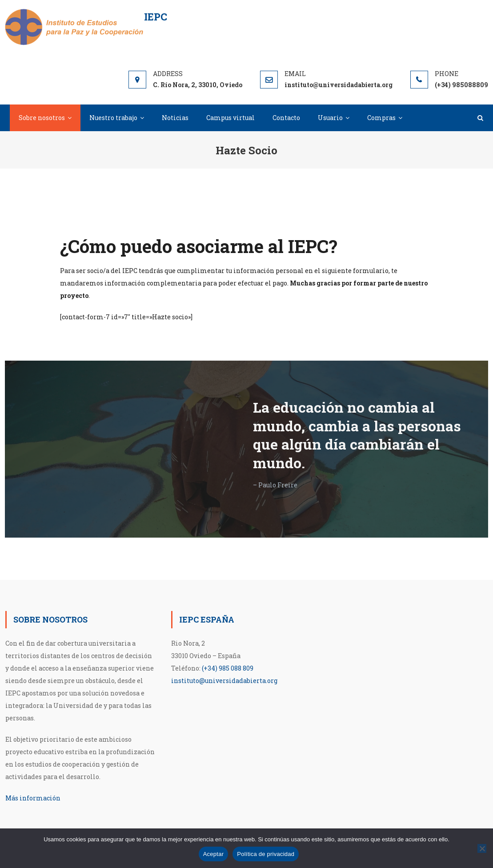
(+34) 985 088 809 (228, 668)
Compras (381, 118)
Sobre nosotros (42, 118)
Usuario (330, 118)
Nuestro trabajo (113, 118)
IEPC (156, 17)
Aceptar (214, 854)
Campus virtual (230, 118)
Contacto (286, 118)
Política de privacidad (266, 854)
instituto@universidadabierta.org (224, 681)
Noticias (175, 118)
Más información (33, 798)
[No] (482, 848)
